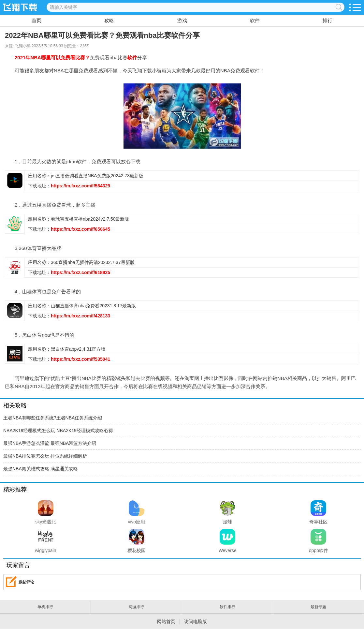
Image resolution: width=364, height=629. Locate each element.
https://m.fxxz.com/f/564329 (80, 186)
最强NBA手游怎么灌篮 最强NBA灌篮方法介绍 (50, 443)
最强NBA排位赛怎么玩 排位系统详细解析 (45, 456)
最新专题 (318, 607)
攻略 (109, 20)
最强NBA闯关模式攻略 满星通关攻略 (41, 469)
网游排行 (136, 607)
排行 (328, 20)
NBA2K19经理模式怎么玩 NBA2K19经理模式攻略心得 (58, 431)
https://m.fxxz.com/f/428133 (80, 316)
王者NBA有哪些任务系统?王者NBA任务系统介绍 (53, 418)
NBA (36, 58)
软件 (255, 20)
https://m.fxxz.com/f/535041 (80, 359)
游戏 (182, 20)
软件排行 (227, 607)
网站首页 (166, 622)
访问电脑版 (196, 622)
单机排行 (45, 607)
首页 (36, 20)
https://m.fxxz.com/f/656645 (80, 229)
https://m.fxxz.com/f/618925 (80, 272)
